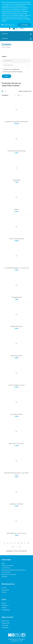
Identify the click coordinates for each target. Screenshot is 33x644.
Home (4, 47)
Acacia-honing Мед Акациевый (17, 385)
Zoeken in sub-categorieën (11, 69)
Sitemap (4, 592)
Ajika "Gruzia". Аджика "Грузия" (16, 444)
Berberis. (16, 209)
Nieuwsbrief (5, 628)
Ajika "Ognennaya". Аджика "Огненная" (16, 533)
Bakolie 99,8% (17, 180)
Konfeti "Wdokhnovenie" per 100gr (16, 151)
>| (20, 547)
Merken (4, 603)
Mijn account (5, 621)
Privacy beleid (6, 572)
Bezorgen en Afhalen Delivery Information (14, 570)
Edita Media (21, 639)
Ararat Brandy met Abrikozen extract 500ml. (16, 122)
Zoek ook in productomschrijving (12, 72)
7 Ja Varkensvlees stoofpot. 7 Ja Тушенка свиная (16, 268)
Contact (4, 588)
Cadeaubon (5, 605)
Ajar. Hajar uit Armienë (17, 414)
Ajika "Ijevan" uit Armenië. (16, 504)
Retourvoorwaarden (8, 566)
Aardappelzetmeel (17, 297)
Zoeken (8, 47)
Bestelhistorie (6, 623)
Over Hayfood (6, 568)
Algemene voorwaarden (9, 574)
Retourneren (5, 590)
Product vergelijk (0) (25, 91)
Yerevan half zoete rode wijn (16, 239)
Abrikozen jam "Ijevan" (17, 326)
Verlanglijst (5, 625)
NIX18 (3, 563)
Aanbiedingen (6, 610)
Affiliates (4, 608)
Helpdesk (4, 577)
